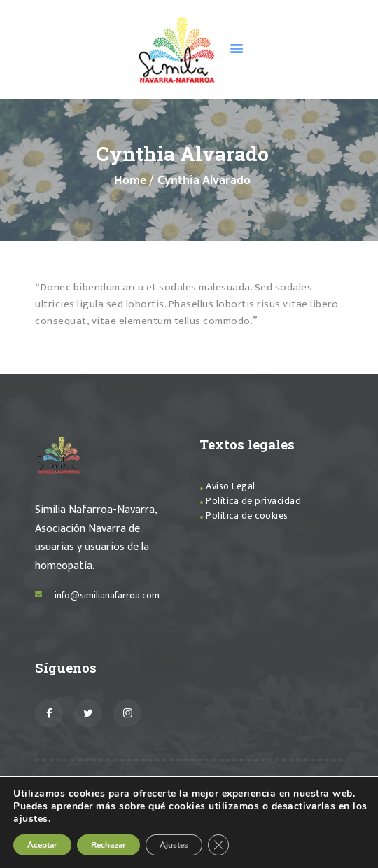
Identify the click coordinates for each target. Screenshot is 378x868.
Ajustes (174, 845)
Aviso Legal (231, 486)
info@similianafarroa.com (107, 595)
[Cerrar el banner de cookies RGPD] (218, 845)
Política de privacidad (253, 501)
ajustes (31, 819)
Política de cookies (247, 516)
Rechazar (108, 845)
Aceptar (42, 845)
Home (130, 181)
